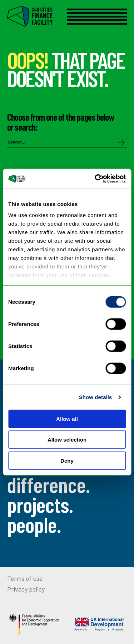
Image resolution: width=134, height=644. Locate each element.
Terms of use (25, 578)
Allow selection (67, 440)
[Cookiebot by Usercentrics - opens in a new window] (95, 179)
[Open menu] (97, 17)
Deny (67, 460)
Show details (96, 397)
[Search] (121, 143)
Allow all (67, 419)
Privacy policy (26, 589)
